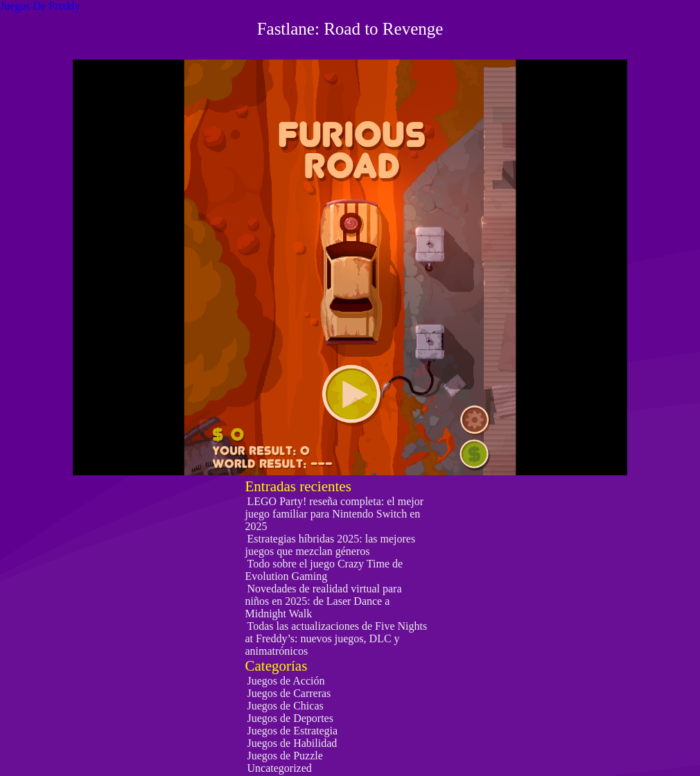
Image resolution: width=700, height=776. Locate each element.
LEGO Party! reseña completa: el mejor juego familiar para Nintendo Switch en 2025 (335, 514)
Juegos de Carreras (289, 693)
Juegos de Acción (286, 681)
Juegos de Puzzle (285, 756)
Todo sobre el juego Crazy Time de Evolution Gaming (324, 570)
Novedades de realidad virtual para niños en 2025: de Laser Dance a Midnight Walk (324, 601)
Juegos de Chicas (286, 706)
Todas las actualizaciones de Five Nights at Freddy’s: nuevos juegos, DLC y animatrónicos (336, 638)
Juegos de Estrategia (293, 731)
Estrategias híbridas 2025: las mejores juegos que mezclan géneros (331, 545)
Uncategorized (280, 768)
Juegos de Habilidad (292, 743)
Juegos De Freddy (40, 6)
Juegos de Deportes (290, 718)
